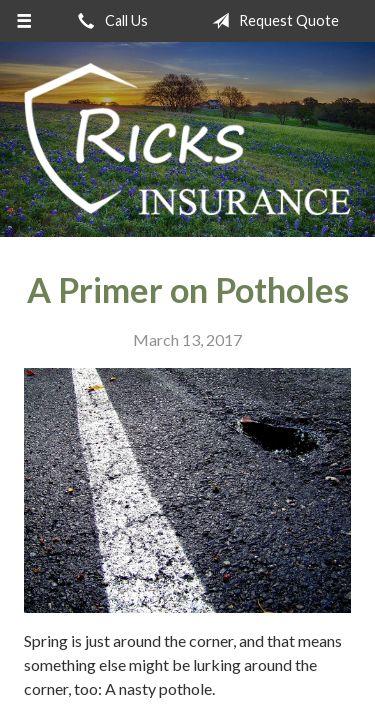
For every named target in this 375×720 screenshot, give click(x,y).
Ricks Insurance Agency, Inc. (187, 139)
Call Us (109, 21)
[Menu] (24, 21)
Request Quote (271, 21)
